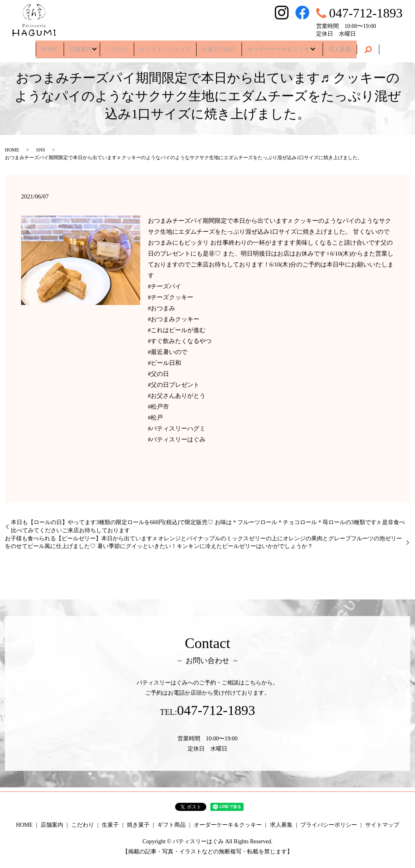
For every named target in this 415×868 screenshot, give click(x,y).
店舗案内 (77, 46)
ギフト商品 (171, 825)
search (372, 47)
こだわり (117, 46)
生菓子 (110, 825)
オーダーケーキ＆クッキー (281, 46)
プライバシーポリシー (329, 825)
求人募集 (344, 46)
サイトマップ (382, 825)
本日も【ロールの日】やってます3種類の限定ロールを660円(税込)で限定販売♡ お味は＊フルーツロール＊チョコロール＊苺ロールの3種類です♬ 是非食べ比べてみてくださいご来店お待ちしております (208, 526)
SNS (41, 150)
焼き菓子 (138, 825)
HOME (46, 46)
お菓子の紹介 (219, 46)
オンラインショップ (165, 46)
